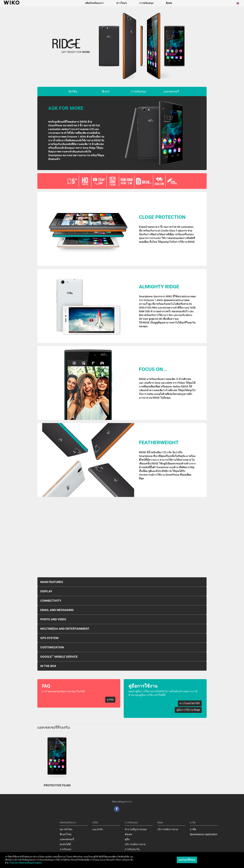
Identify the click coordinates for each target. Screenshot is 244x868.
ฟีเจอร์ (106, 91)
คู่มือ (127, 839)
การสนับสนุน (138, 91)
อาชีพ (193, 829)
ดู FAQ (110, 700)
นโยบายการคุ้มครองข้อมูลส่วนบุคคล (26, 863)
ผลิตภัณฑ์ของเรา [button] (94, 3)
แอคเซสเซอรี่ (171, 91)
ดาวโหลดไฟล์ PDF (190, 703)
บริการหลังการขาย (135, 844)
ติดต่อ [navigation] (169, 3)
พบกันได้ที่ (65, 844)
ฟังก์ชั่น (73, 91)
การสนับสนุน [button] (146, 3)
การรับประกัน (132, 849)
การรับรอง (66, 849)
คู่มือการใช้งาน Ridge (188, 710)
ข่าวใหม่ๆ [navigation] (122, 3)
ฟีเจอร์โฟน (66, 834)
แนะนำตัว (98, 829)
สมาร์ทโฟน (66, 829)
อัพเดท (128, 834)
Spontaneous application (204, 834)
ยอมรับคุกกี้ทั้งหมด (187, 860)
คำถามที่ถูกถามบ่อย (136, 829)
